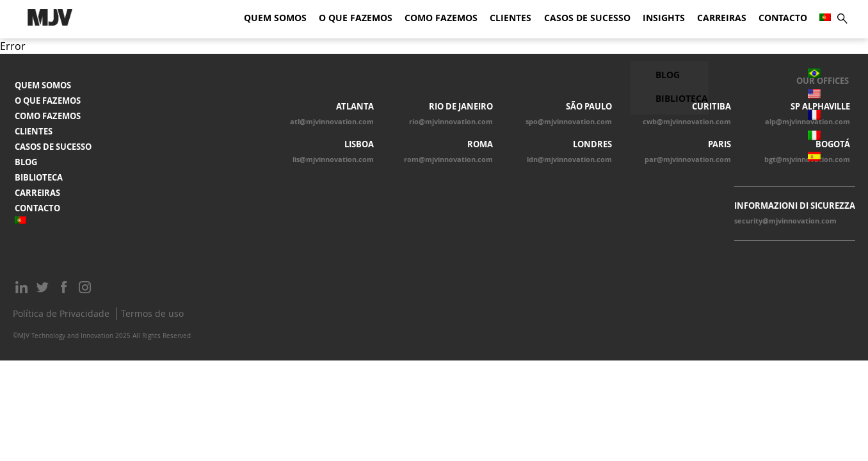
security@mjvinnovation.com (785, 221)
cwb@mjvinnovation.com (687, 122)
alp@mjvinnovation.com (808, 122)
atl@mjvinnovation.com (332, 122)
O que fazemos (356, 18)
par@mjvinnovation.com (688, 159)
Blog (26, 162)
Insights (664, 18)
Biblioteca (39, 177)
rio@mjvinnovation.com (451, 122)
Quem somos (275, 18)
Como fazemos (441, 18)
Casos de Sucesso (587, 18)
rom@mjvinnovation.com (448, 159)
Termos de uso (152, 313)
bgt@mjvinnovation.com (807, 159)
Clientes (510, 18)
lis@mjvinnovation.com (333, 159)
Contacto (783, 18)
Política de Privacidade (61, 313)
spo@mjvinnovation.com (569, 122)
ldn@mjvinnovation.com (569, 159)
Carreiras (722, 18)
